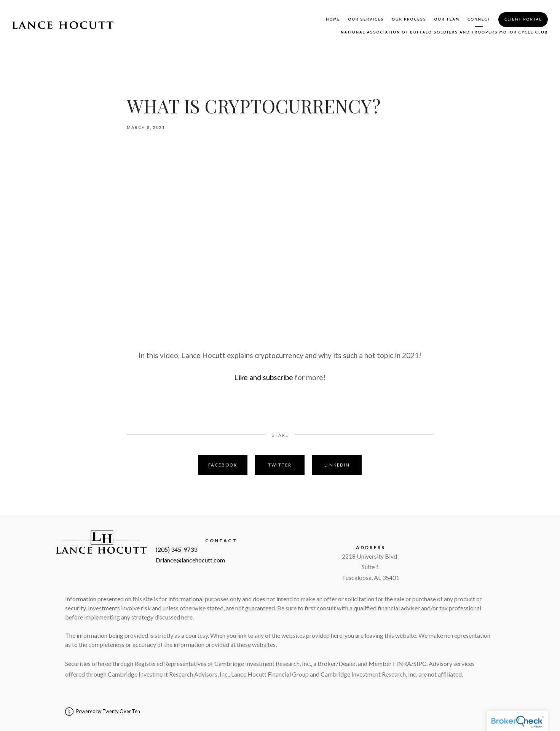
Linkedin (337, 465)
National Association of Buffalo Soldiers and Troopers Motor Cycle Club (444, 32)
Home (333, 19)
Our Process (409, 19)
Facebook (223, 465)
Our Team (447, 19)
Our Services (366, 19)
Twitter (280, 465)
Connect (479, 19)
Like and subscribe (264, 377)
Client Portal (523, 19)
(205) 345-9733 (176, 549)
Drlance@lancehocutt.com (190, 560)
